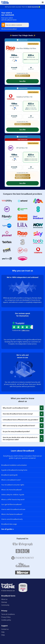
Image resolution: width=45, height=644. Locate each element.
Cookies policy (6, 620)
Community (5, 605)
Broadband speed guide (9, 475)
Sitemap (4, 602)
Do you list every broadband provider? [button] (16, 432)
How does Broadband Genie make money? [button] (18, 414)
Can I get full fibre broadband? (12, 504)
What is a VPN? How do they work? (13, 500)
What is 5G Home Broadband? (12, 490)
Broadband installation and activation (14, 465)
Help (3, 632)
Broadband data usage (9, 524)
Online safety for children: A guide (13, 495)
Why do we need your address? (9, 29)
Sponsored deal (23, 40)
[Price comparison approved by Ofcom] (23, 588)
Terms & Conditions (8, 614)
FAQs (3, 635)
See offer (23, 81)
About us (4, 599)
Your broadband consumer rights (13, 485)
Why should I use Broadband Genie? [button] (16, 408)
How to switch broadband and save (13, 509)
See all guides (7, 529)
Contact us (5, 629)
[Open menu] (43, 2)
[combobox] (15, 25)
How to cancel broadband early (12, 519)
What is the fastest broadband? (12, 514)
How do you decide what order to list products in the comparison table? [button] (20, 438)
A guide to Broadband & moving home (14, 470)
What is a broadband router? (11, 480)
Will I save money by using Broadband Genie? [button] (19, 426)
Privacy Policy (6, 617)
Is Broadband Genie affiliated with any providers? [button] (20, 420)
